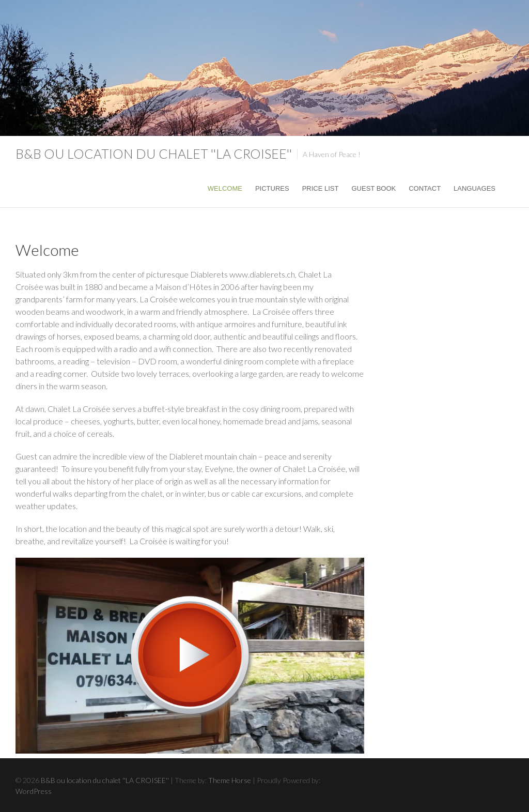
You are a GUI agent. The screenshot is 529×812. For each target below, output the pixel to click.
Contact (425, 188)
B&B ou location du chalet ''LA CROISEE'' (154, 154)
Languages (474, 188)
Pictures (272, 188)
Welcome (225, 188)
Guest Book (374, 188)
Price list (321, 188)
